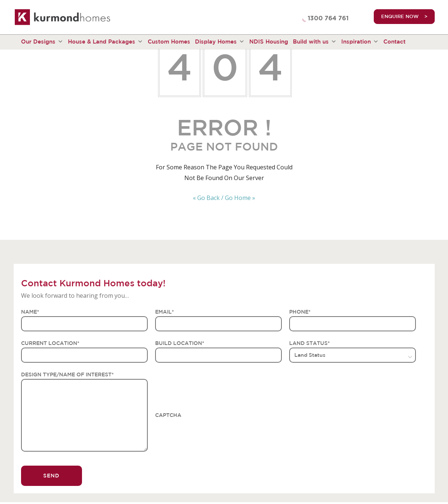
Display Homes (220, 42)
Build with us (315, 42)
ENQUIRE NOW (400, 16)
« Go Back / (208, 198)
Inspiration (360, 42)
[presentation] (211, 434)
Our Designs (42, 42)
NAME (30, 312)
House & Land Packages (105, 42)
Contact (394, 42)
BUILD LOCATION (180, 343)
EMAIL (165, 312)
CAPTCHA (168, 415)
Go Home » (240, 198)
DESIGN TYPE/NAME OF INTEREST (67, 374)
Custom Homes (169, 42)
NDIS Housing (269, 42)
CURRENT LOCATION (50, 343)
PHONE (300, 312)
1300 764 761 (328, 18)
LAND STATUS (310, 343)
